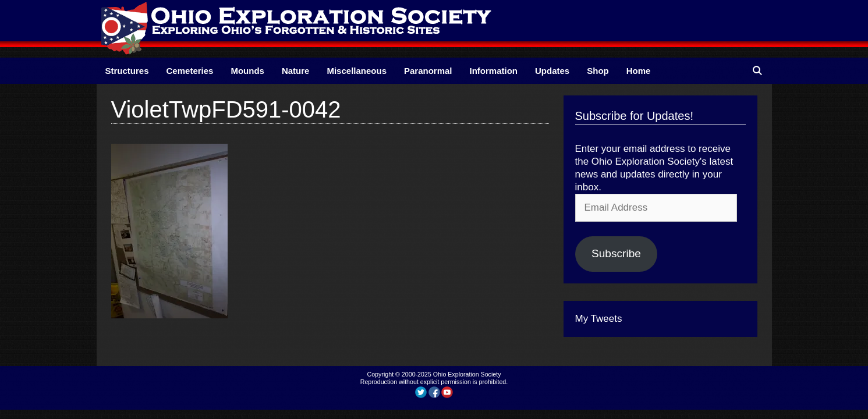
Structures (127, 71)
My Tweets (599, 319)
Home (639, 71)
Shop (598, 71)
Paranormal (428, 71)
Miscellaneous (357, 71)
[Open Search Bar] (757, 71)
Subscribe (616, 253)
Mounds (247, 71)
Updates (552, 71)
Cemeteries (190, 71)
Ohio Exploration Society (467, 374)
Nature (296, 71)
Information (494, 71)
